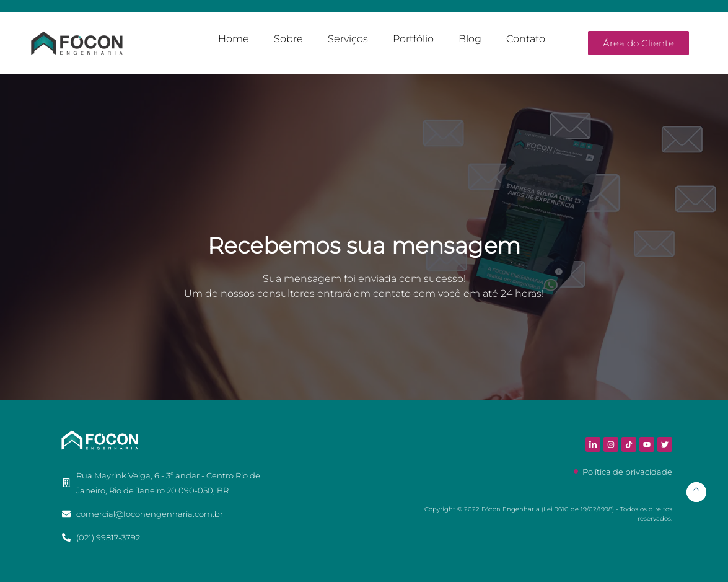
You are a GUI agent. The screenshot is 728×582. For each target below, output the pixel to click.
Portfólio (413, 39)
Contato (526, 39)
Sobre (288, 39)
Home (234, 39)
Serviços (348, 39)
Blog (470, 39)
